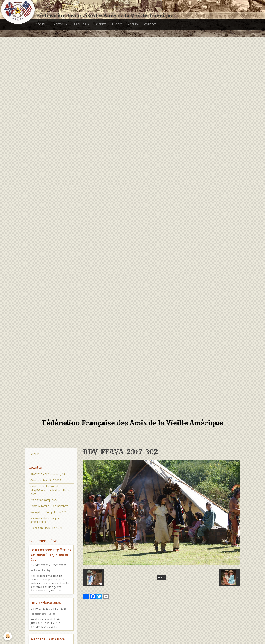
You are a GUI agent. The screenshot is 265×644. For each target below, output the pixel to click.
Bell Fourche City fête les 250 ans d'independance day (51, 555)
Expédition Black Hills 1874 (46, 528)
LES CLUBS (80, 24)
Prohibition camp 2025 (44, 500)
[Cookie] (8, 636)
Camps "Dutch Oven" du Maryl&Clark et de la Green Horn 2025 (50, 490)
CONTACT (150, 24)
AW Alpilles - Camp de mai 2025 (49, 512)
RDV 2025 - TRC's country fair (48, 474)
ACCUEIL (41, 24)
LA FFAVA (58, 24)
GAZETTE (101, 24)
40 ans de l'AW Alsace (48, 639)
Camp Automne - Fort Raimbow (49, 506)
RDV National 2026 (46, 603)
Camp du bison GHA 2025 (46, 480)
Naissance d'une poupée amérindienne (45, 520)
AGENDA (133, 24)
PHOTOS (117, 24)
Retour (161, 577)
